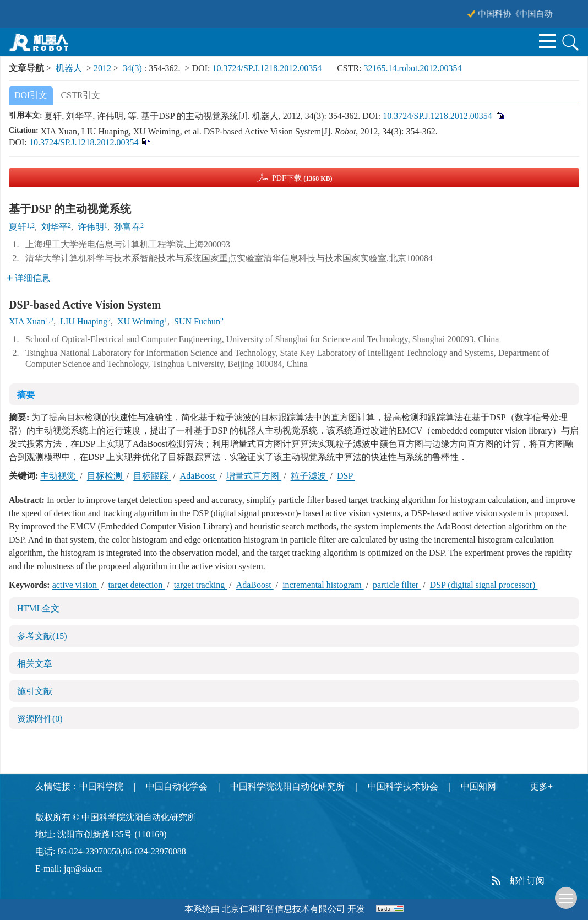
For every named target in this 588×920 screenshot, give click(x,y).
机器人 (69, 68)
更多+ (541, 786)
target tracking (201, 585)
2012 (102, 68)
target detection (136, 585)
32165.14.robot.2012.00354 (413, 68)
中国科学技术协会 (403, 786)
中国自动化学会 (177, 786)
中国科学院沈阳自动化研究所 (287, 786)
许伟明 (91, 227)
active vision (76, 585)
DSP (346, 476)
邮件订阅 (527, 881)
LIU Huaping (84, 321)
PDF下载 (302, 178)
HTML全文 (38, 608)
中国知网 (478, 786)
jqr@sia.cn (83, 868)
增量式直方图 (254, 476)
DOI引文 (31, 95)
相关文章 (35, 664)
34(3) (134, 68)
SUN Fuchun (197, 321)
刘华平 (55, 227)
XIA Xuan (27, 321)
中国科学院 (101, 786)
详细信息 (28, 278)
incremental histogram (323, 585)
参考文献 (42, 636)
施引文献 (35, 691)
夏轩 (18, 227)
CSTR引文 (80, 95)
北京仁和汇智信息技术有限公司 (284, 909)
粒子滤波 (309, 476)
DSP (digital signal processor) (484, 585)
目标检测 (106, 476)
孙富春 (127, 227)
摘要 (26, 395)
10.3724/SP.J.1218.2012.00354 (267, 68)
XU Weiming (141, 321)
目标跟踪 (152, 476)
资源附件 (40, 719)
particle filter (397, 585)
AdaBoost (199, 476)
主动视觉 (59, 476)
